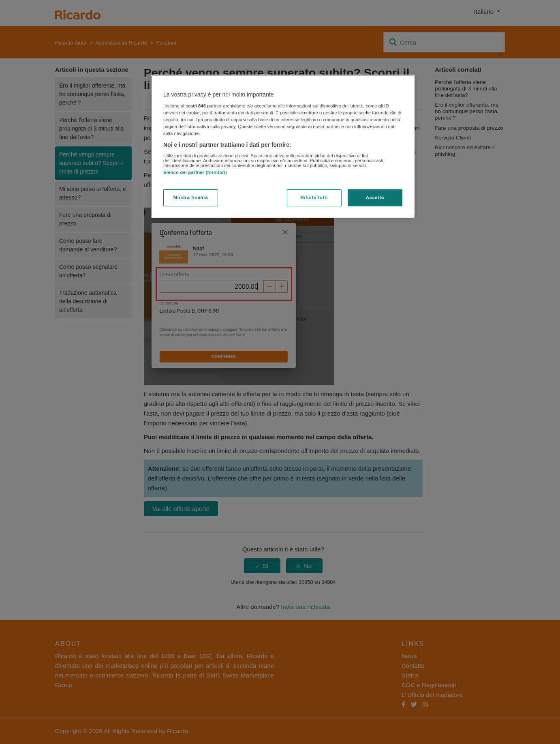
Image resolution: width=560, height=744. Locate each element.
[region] (283, 146)
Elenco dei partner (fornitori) (195, 172)
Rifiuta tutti (314, 197)
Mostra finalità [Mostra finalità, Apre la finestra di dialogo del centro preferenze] (191, 197)
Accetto (375, 197)
